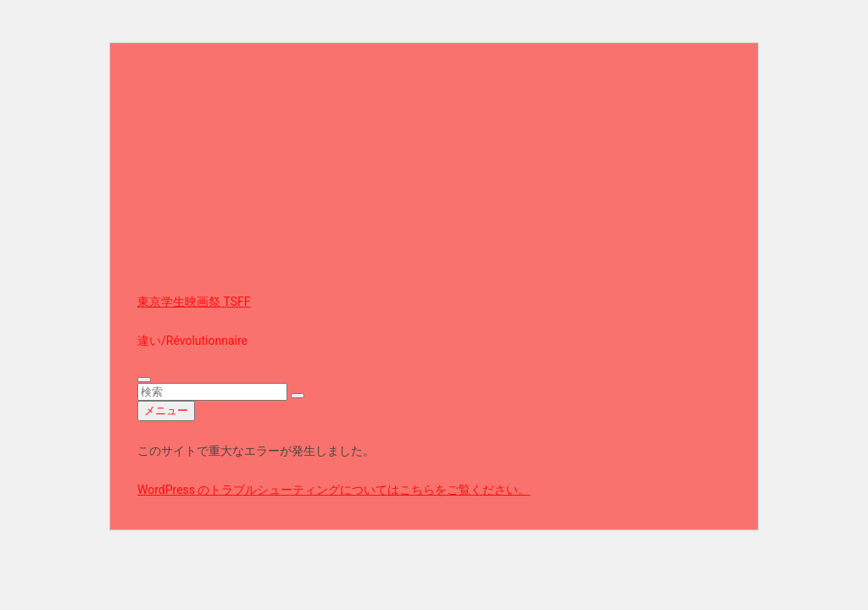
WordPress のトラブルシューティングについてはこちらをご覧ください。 (334, 490)
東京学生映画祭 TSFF (194, 302)
